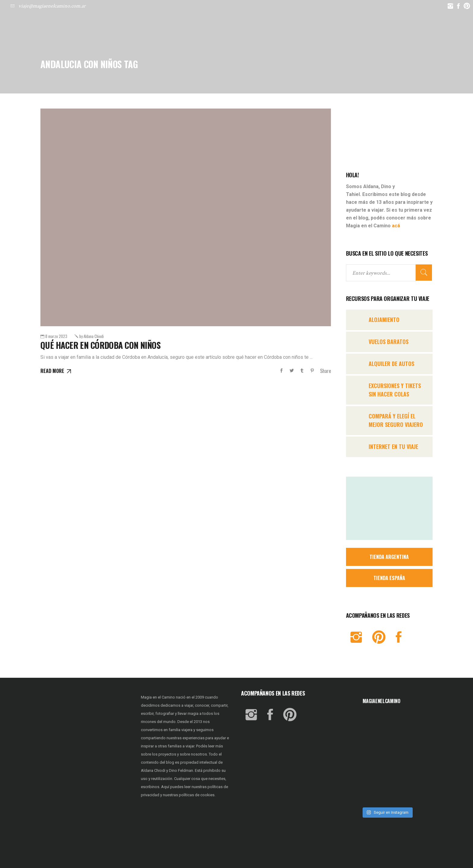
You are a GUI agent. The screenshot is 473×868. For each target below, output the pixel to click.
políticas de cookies (197, 795)
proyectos (168, 754)
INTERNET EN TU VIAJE (393, 447)
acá (396, 226)
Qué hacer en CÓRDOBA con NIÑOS (100, 345)
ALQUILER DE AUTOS (391, 364)
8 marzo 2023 (56, 336)
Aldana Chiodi (92, 336)
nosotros (199, 754)
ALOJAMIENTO (384, 320)
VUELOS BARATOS (389, 342)
